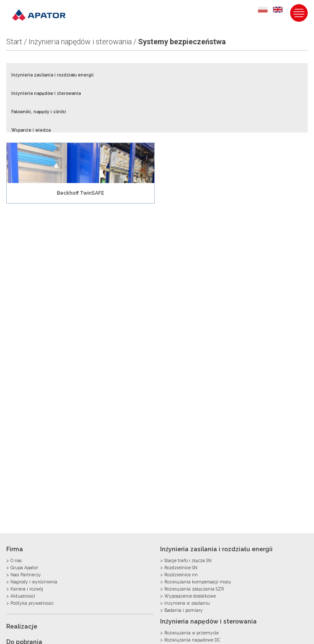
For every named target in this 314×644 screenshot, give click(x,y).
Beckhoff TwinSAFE (80, 193)
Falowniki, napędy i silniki (39, 112)
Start (14, 42)
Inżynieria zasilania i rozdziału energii (52, 75)
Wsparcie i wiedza (31, 130)
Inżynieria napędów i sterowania (80, 42)
